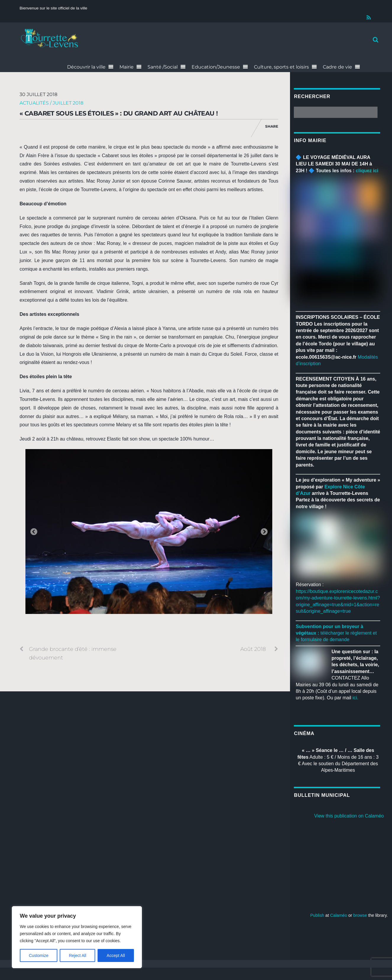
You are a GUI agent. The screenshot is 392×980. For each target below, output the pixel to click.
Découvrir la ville (86, 67)
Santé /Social (163, 67)
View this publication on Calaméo (349, 816)
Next (264, 532)
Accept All (116, 955)
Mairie (127, 67)
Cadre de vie (337, 67)
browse (360, 915)
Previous (34, 532)
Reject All (77, 955)
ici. (356, 698)
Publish (317, 915)
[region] (77, 937)
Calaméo (339, 915)
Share (272, 126)
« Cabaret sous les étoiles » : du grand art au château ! (119, 113)
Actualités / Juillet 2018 (51, 103)
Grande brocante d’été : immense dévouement (68, 653)
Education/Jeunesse (216, 67)
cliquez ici (367, 171)
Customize (39, 955)
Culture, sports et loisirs (281, 67)
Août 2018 (259, 649)
